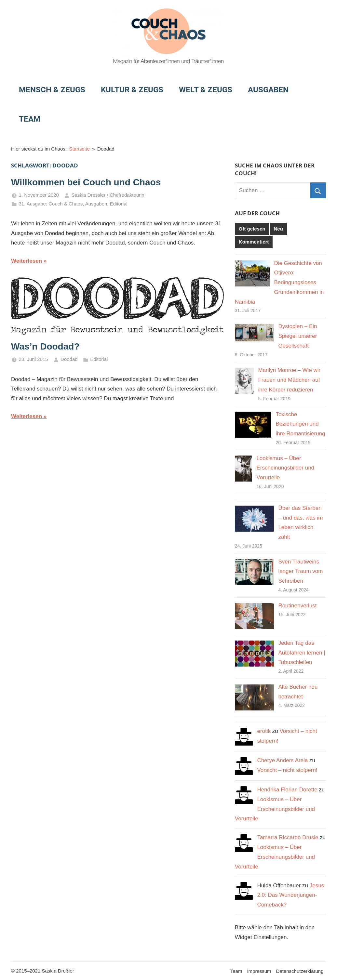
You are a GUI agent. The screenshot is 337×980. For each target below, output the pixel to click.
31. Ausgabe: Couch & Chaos (51, 204)
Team (30, 119)
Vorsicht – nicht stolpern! (287, 770)
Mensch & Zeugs (52, 90)
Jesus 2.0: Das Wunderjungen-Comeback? (290, 895)
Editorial (119, 204)
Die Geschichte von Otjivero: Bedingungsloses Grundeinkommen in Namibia (279, 283)
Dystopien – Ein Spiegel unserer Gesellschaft (297, 336)
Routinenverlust (297, 606)
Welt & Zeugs (206, 90)
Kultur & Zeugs (132, 90)
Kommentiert (254, 242)
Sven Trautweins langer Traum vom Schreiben (300, 571)
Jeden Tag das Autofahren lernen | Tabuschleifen (302, 653)
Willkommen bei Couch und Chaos (86, 182)
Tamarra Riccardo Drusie (288, 837)
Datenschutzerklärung (300, 971)
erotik (264, 731)
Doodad (69, 359)
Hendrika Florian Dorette (287, 790)
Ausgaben (268, 90)
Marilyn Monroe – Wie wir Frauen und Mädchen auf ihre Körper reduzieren (289, 380)
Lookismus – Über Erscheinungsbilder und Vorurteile (285, 468)
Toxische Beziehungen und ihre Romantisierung (300, 424)
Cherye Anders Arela (282, 760)
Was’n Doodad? (45, 346)
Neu (278, 229)
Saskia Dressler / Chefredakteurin (108, 195)
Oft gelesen (252, 229)
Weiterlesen (27, 261)
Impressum (259, 971)
